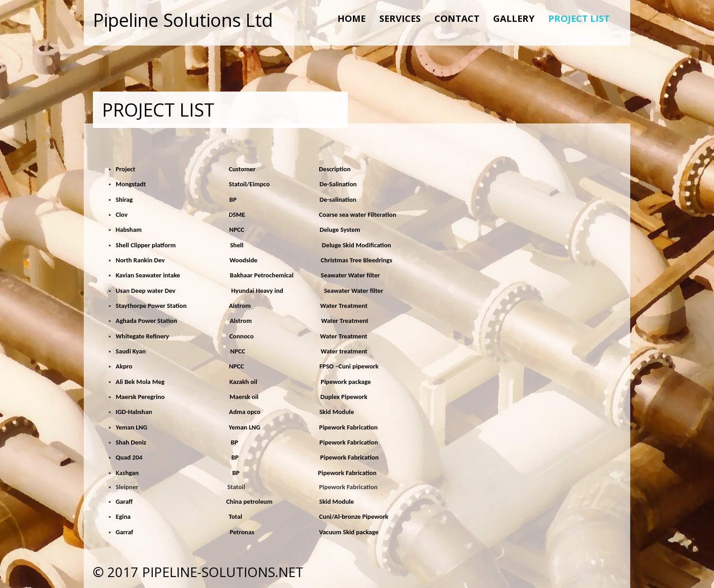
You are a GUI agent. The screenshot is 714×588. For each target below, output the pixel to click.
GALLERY (514, 18)
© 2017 (117, 572)
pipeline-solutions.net (223, 572)
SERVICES (400, 18)
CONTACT (457, 18)
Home (352, 18)
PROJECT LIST (579, 18)
